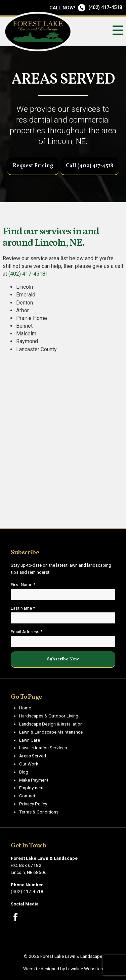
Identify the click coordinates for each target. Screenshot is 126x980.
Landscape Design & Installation (51, 724)
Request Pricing (33, 166)
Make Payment (34, 780)
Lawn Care (30, 740)
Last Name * (23, 608)
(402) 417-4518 (86, 8)
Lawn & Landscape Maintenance (51, 732)
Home (25, 708)
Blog (24, 772)
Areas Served (33, 756)
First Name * (23, 585)
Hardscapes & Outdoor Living (49, 716)
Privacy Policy (33, 804)
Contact (27, 796)
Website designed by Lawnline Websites (63, 969)
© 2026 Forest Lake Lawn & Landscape (63, 956)
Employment (31, 788)
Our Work (29, 764)
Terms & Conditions (39, 812)
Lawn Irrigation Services (43, 748)
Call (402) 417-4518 (90, 166)
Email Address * (27, 632)
